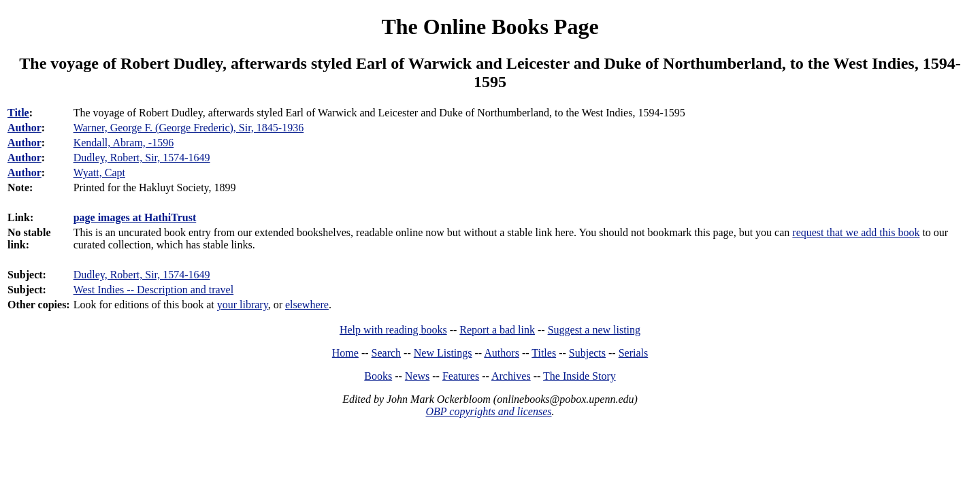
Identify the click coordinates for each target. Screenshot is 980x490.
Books (378, 376)
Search (387, 353)
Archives (511, 376)
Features (461, 376)
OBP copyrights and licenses (488, 411)
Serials (634, 353)
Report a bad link (497, 330)
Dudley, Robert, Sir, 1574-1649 (142, 275)
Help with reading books (393, 330)
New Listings (443, 353)
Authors (502, 353)
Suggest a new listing (594, 330)
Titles (544, 353)
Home (345, 353)
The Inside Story (579, 376)
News (417, 376)
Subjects (587, 353)
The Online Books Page (490, 27)
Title (18, 113)
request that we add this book (856, 232)
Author (24, 128)
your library (243, 305)
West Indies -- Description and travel (154, 290)
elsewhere (307, 305)
